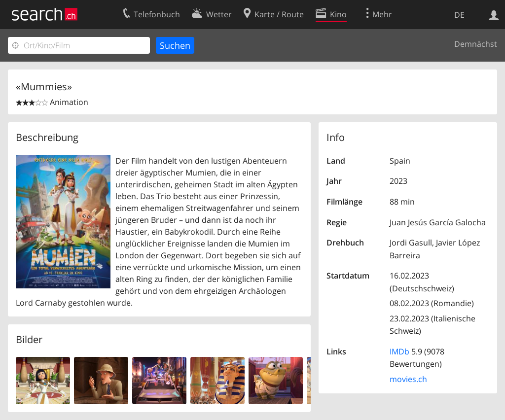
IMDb (399, 351)
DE (459, 15)
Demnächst (476, 44)
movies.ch (408, 379)
